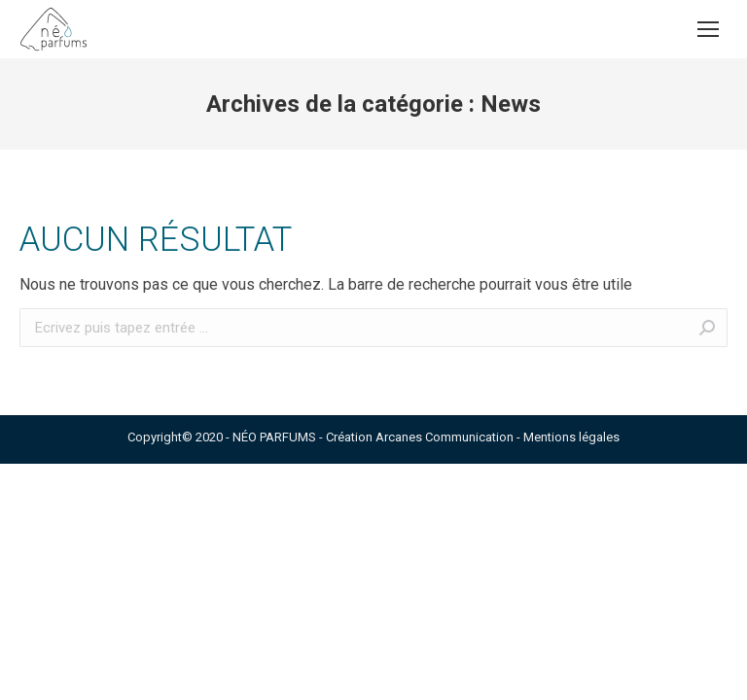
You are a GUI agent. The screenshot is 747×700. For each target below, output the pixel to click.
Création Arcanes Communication (420, 437)
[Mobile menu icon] (708, 29)
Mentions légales (571, 437)
